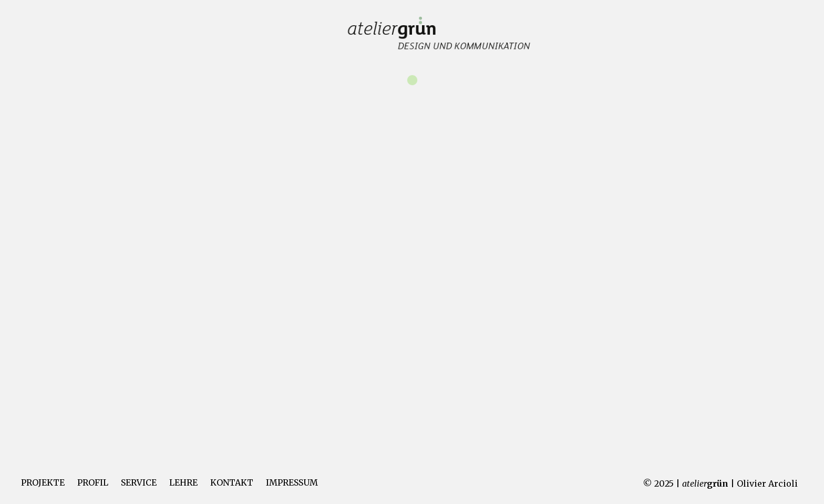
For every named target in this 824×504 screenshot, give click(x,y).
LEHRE (183, 482)
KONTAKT (232, 482)
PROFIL (93, 482)
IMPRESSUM (292, 482)
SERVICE (139, 482)
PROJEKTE (43, 482)
